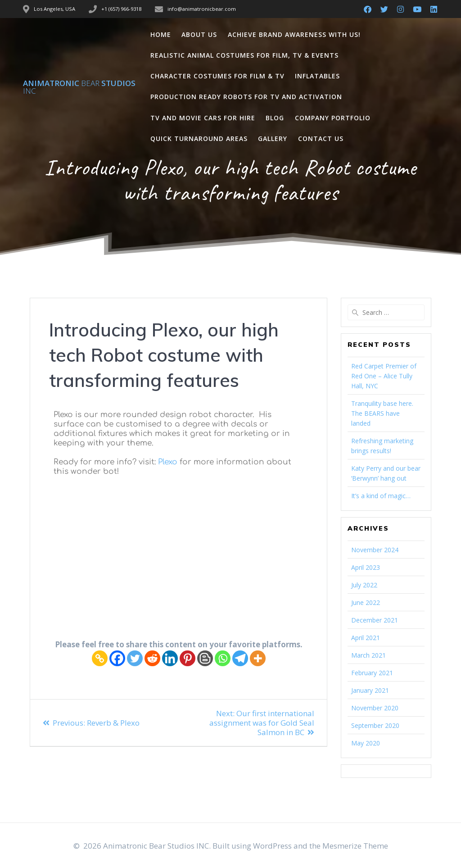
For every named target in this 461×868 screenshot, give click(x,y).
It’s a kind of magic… (381, 496)
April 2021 (366, 638)
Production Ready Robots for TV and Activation (246, 97)
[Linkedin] (170, 658)
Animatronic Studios (79, 87)
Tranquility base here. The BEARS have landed (382, 413)
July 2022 (364, 585)
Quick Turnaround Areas (199, 139)
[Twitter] (135, 658)
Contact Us (321, 139)
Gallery (273, 139)
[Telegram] (240, 658)
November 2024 (375, 550)
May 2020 (366, 743)
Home (161, 34)
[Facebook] (117, 658)
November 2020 (375, 708)
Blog (275, 118)
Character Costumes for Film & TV (217, 76)
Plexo (168, 462)
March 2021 (368, 655)
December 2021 (375, 620)
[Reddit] (152, 658)
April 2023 (366, 567)
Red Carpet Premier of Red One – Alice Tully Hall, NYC (384, 376)
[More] (258, 658)
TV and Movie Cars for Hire (203, 118)
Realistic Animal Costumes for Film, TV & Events (244, 55)
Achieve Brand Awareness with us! (294, 34)
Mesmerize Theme (355, 846)
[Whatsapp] (223, 658)
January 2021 (370, 690)
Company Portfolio (333, 118)
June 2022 (366, 602)
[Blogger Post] (205, 658)
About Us (199, 34)
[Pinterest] (188, 658)
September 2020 (375, 725)
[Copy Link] (100, 658)
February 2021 (372, 673)
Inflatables (317, 76)
